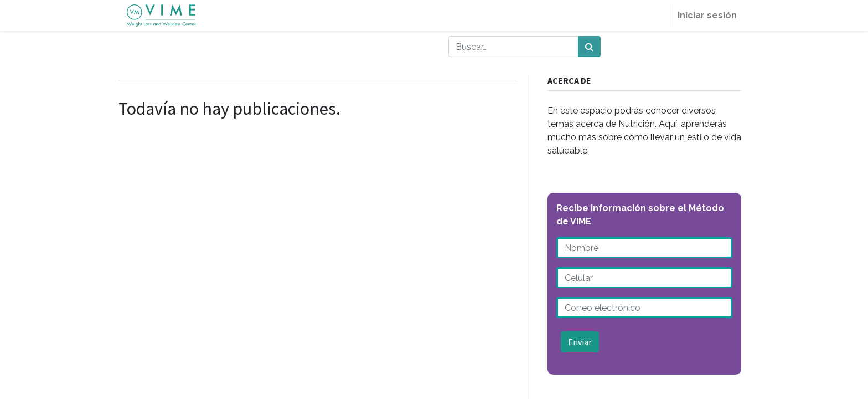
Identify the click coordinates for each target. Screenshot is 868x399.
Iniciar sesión (707, 15)
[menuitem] (659, 16)
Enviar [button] (580, 342)
